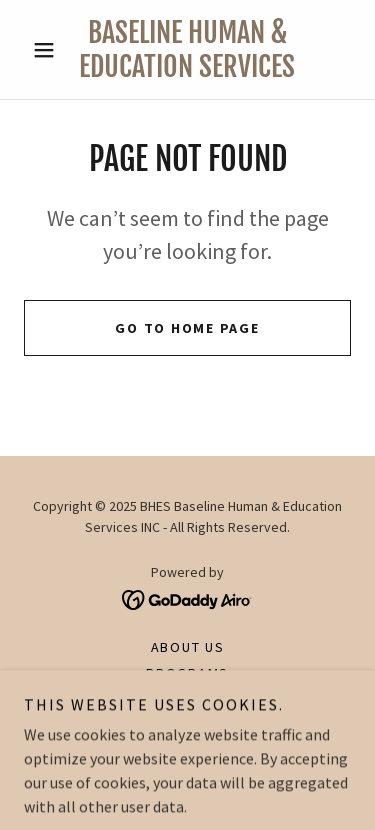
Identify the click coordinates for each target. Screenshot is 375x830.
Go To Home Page (187, 328)
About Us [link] (188, 647)
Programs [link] (187, 673)
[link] (187, 49)
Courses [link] (187, 699)
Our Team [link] (187, 725)
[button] (48, 50)
